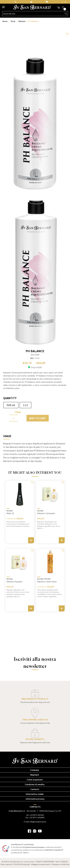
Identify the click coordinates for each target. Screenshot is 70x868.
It (62, 2)
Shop (13, 21)
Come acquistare (35, 780)
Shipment (35, 775)
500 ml (11, 405)
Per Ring (47, 579)
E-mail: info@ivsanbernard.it (35, 822)
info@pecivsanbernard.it (41, 864)
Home (5, 21)
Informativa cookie (35, 794)
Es (65, 2)
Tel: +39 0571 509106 (35, 815)
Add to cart (38, 418)
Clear (18, 412)
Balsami (22, 21)
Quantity (10, 398)
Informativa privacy (35, 799)
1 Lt (25, 405)
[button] (67, 34)
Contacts (35, 789)
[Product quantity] (13, 418)
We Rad (66, 864)
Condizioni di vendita (35, 784)
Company (35, 770)
